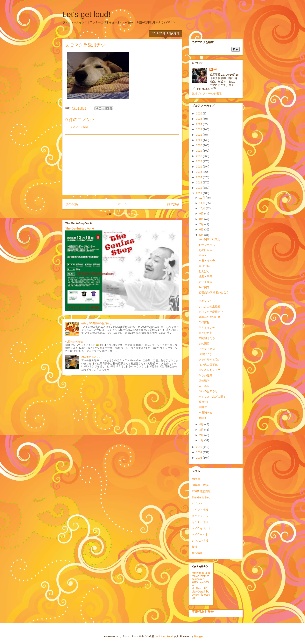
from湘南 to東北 (209, 239)
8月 (202, 219)
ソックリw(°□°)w (209, 360)
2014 (199, 177)
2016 (199, 167)
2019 (199, 151)
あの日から (205, 250)
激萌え (203, 418)
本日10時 (204, 266)
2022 (199, 135)
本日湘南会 (205, 413)
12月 (202, 198)
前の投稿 (173, 204)
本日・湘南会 (207, 261)
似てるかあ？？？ (209, 370)
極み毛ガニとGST (92, 357)
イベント (197, 504)
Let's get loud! (86, 14)
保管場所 (204, 381)
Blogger (198, 636)
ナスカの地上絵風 (209, 306)
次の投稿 (72, 204)
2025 (199, 119)
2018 (199, 156)
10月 (202, 208)
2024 (199, 124)
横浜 (195, 547)
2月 (202, 435)
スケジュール (200, 516)
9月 (202, 214)
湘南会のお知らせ (209, 317)
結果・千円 (205, 277)
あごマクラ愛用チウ (211, 312)
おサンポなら (207, 245)
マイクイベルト (201, 528)
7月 (202, 224)
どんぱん (204, 271)
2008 (199, 458)
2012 (199, 188)
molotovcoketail (164, 636)
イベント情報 (200, 510)
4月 (202, 424)
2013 (199, 182)
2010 (199, 447)
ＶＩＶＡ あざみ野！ (212, 397)
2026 (199, 113)
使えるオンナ (207, 328)
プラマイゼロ (207, 349)
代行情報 (204, 322)
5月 (202, 235)
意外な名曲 (205, 333)
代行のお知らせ (74, 342)
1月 (202, 440)
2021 (199, 140)
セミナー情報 (200, 522)
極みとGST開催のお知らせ (97, 323)
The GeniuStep (201, 497)
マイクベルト (200, 534)
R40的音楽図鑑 (201, 491)
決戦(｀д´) (205, 354)
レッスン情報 (200, 541)
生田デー (204, 407)
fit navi (202, 255)
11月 (202, 203)
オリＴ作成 (205, 282)
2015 (199, 172)
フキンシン (205, 301)
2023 (199, 129)
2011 (199, 193)
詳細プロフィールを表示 (207, 93)
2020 (199, 145)
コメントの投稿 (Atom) (126, 214)
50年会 (196, 479)
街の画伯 (204, 344)
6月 (202, 230)
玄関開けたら (207, 338)
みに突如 (204, 287)
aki (215, 69)
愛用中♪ (203, 402)
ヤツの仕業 (205, 375)
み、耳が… (205, 386)
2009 (199, 452)
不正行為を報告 (203, 612)
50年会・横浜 (200, 485)
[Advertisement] (122, 165)
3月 (202, 430)
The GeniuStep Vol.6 (80, 228)
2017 (199, 161)
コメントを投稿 (79, 127)
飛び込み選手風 (208, 365)
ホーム (122, 204)
